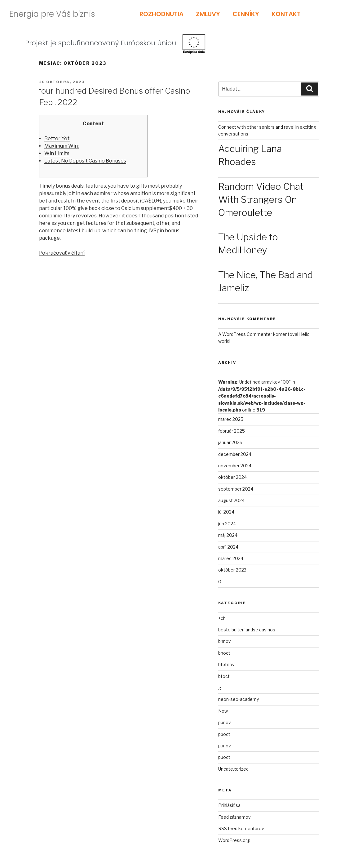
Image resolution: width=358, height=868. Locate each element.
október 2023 (232, 570)
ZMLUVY (208, 14)
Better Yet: (57, 138)
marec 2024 (231, 558)
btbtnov (226, 664)
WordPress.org (234, 840)
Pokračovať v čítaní (62, 253)
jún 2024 (227, 524)
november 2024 (235, 466)
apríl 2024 (228, 547)
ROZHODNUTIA (161, 14)
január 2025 (230, 442)
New (223, 711)
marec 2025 (231, 419)
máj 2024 (228, 535)
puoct (224, 757)
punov (225, 746)
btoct (224, 676)
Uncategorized (233, 769)
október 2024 (232, 477)
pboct (224, 734)
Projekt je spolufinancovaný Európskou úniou (101, 43)
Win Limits (57, 153)
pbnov (225, 722)
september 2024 (236, 489)
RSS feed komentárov (241, 828)
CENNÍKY (246, 14)
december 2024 (235, 454)
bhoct (224, 653)
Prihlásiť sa (229, 805)
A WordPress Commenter (245, 334)
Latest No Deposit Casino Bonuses (85, 161)
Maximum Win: (62, 146)
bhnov (225, 641)
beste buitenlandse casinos (247, 630)
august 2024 (231, 500)
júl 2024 (226, 512)
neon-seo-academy (239, 699)
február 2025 (232, 431)
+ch (222, 618)
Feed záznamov (234, 817)
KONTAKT (286, 14)
